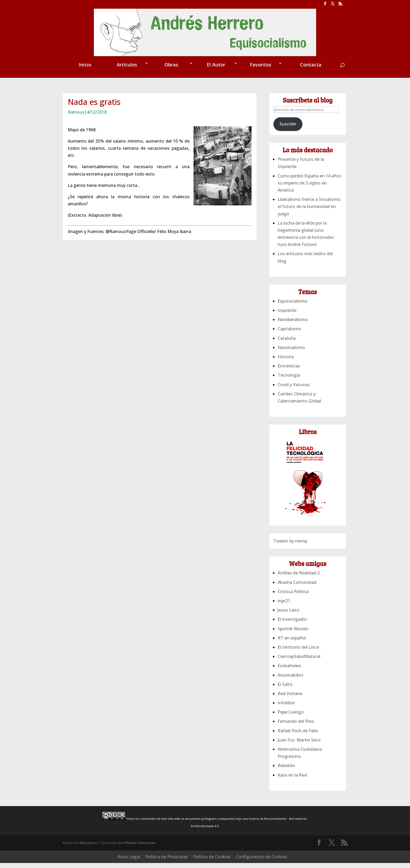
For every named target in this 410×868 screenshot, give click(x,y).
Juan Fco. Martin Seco (299, 756)
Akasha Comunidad (297, 598)
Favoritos (261, 80)
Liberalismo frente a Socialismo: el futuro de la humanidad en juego (309, 222)
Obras (171, 80)
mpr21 (284, 617)
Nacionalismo (291, 363)
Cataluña (287, 354)
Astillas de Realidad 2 (299, 589)
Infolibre (286, 719)
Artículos (127, 80)
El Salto (285, 700)
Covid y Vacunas (294, 400)
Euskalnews (289, 681)
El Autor (216, 80)
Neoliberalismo (293, 335)
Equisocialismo (293, 317)
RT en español (292, 654)
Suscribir (288, 140)
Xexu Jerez (88, 859)
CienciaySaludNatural (299, 672)
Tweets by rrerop (290, 557)
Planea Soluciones (140, 859)
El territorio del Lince (298, 663)
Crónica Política (293, 607)
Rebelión (286, 781)
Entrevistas (289, 382)
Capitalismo (289, 345)
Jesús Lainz (289, 626)
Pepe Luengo (291, 728)
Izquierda (287, 326)
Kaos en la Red (292, 791)
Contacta (311, 80)
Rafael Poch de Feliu (298, 746)
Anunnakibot (291, 691)
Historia (286, 372)
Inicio (85, 80)
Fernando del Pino (296, 737)
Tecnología (289, 391)
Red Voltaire (290, 709)
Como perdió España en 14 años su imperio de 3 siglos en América (309, 199)
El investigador (292, 635)
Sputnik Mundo (293, 644)
